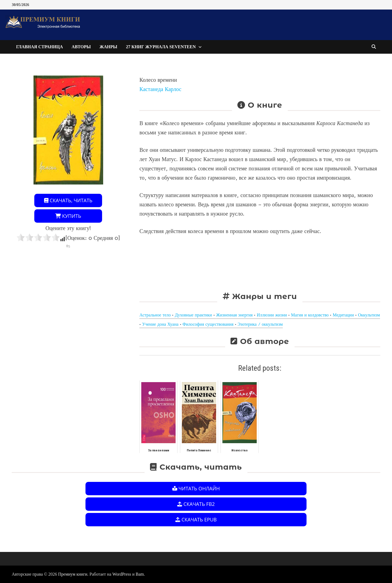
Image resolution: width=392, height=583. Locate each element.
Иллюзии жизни (272, 315)
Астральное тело (155, 315)
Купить (68, 216)
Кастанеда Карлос (160, 89)
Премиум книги (73, 574)
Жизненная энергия (234, 315)
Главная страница (39, 47)
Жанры (108, 47)
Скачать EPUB (196, 519)
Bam (140, 574)
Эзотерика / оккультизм (260, 324)
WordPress (122, 574)
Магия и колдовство (310, 315)
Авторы (81, 47)
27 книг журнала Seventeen (161, 47)
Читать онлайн (196, 488)
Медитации (343, 315)
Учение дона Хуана (160, 324)
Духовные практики (193, 315)
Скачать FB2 (196, 504)
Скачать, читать (68, 200)
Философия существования (208, 324)
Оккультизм (369, 315)
